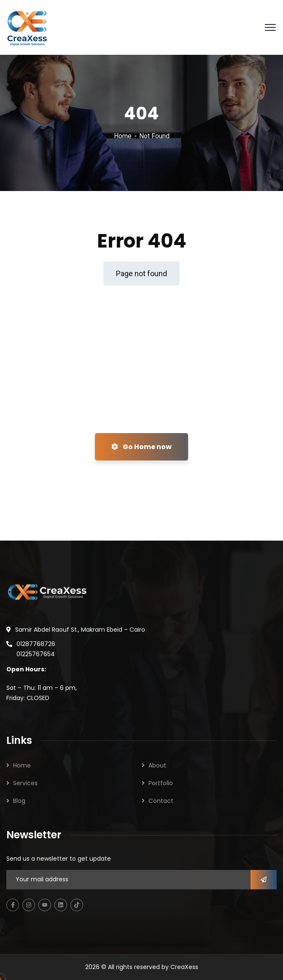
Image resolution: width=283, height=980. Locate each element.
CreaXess (184, 967)
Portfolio (161, 783)
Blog (19, 801)
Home (123, 136)
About (157, 765)
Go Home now (141, 447)
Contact (161, 801)
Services (25, 783)
